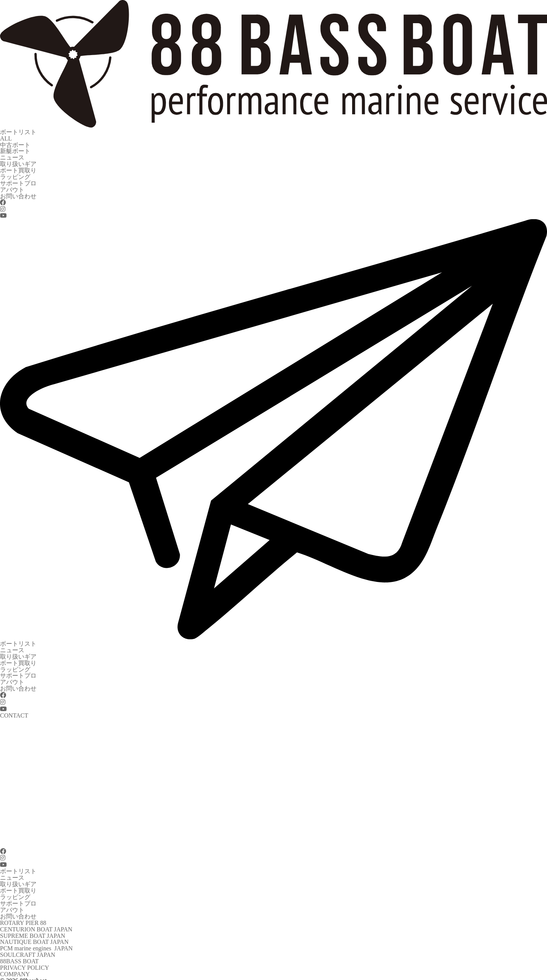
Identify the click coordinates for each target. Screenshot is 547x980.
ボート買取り (18, 168)
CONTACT (14, 977)
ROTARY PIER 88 (23, 910)
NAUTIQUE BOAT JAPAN (34, 928)
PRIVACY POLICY (25, 952)
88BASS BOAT (19, 946)
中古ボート (15, 144)
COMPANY (15, 959)
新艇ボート (15, 150)
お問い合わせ (18, 192)
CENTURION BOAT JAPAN (36, 916)
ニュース (12, 156)
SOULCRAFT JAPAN (28, 940)
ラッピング (15, 174)
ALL (6, 138)
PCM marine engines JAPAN (36, 934)
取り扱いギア (18, 162)
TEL (6, 971)
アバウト (12, 186)
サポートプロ (18, 180)
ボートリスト (18, 132)
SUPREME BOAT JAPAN (33, 922)
